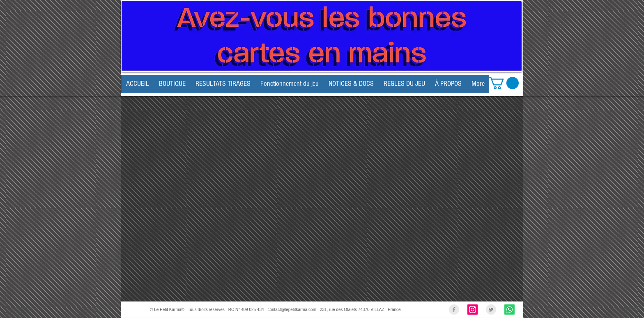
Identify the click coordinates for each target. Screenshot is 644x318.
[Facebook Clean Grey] (454, 310)
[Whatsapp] (509, 310)
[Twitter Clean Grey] (491, 310)
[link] (504, 83)
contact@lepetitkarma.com (292, 310)
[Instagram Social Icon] (473, 310)
